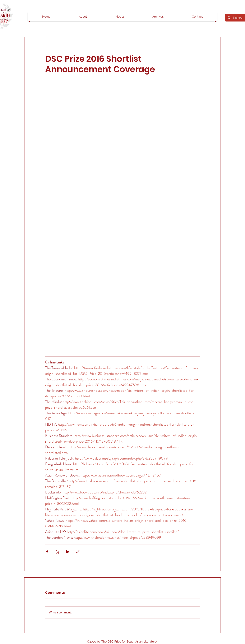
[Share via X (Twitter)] (57, 552)
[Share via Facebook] (47, 552)
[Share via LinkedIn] (68, 552)
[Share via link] (78, 552)
